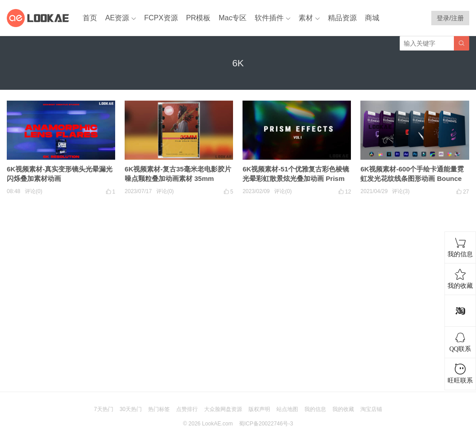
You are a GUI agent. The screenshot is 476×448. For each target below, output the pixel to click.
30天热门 (131, 409)
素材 (306, 18)
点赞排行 (187, 409)
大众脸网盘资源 (223, 409)
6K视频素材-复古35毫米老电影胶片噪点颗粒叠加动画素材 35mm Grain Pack (178, 178)
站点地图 (287, 409)
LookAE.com (217, 424)
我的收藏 (343, 409)
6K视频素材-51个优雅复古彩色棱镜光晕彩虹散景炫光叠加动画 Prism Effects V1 (296, 178)
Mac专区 (233, 18)
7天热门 (104, 409)
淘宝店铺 (371, 409)
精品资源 (342, 18)
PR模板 (198, 18)
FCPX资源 (161, 18)
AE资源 (117, 18)
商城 (372, 18)
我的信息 (315, 409)
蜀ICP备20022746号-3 (266, 424)
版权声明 (259, 409)
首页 (90, 18)
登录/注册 (450, 18)
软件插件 (269, 18)
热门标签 (159, 409)
